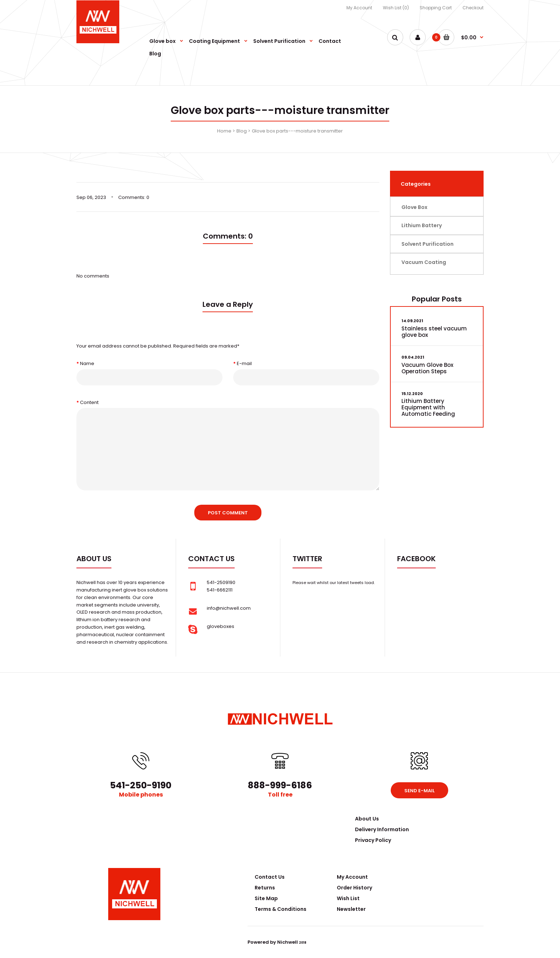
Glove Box (414, 207)
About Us (367, 819)
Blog (242, 131)
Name (87, 363)
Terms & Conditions (281, 909)
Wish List (348, 898)
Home (224, 131)
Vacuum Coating (424, 262)
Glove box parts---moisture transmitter (297, 131)
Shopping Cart (436, 8)
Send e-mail (419, 791)
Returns (265, 888)
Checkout (473, 8)
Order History (354, 888)
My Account (359, 8)
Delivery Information (382, 829)
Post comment (228, 513)
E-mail (244, 363)
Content (89, 402)
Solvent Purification (427, 244)
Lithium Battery (422, 225)
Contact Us (270, 877)
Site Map (266, 898)
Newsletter (351, 909)
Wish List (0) (396, 8)
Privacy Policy (373, 840)
